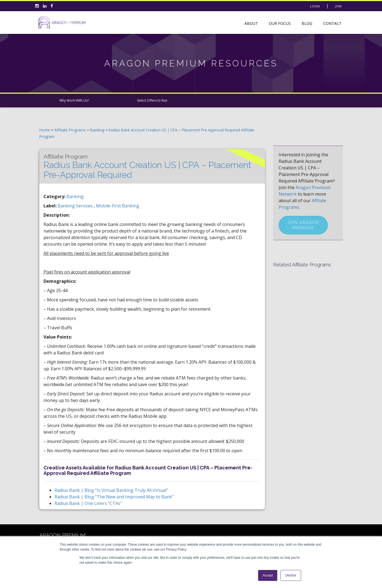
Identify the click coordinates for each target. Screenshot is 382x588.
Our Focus (280, 23)
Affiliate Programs (70, 130)
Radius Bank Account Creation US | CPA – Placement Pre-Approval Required (147, 166)
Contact (332, 23)
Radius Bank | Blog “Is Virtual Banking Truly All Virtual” (111, 490)
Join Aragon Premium (303, 225)
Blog (307, 23)
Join (338, 6)
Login (315, 6)
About (251, 23)
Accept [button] (268, 575)
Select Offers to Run (152, 100)
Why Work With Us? (74, 100)
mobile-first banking (118, 206)
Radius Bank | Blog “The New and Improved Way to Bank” (114, 497)
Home (45, 130)
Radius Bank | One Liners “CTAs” (88, 503)
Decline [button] (291, 575)
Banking (98, 130)
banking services (76, 206)
